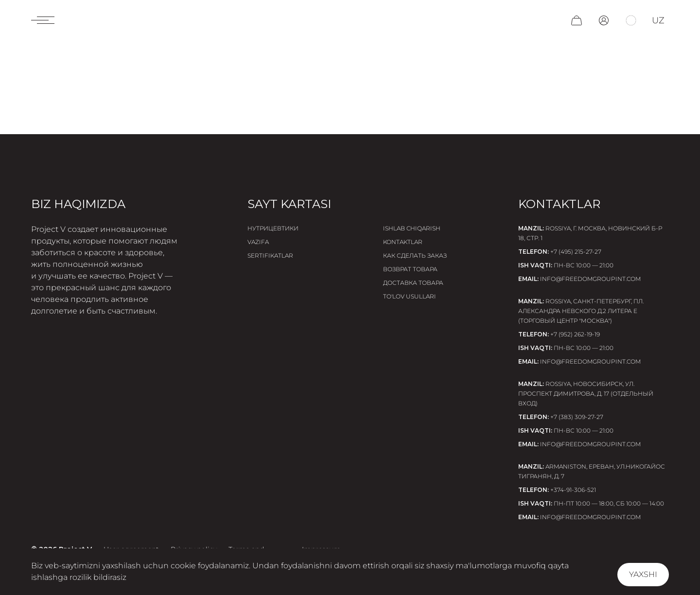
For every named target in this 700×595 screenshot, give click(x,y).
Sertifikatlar (270, 255)
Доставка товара (413, 283)
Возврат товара (410, 269)
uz (658, 20)
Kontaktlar (403, 242)
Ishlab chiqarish (412, 228)
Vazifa (258, 242)
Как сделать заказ (415, 255)
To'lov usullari (410, 296)
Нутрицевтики (273, 228)
